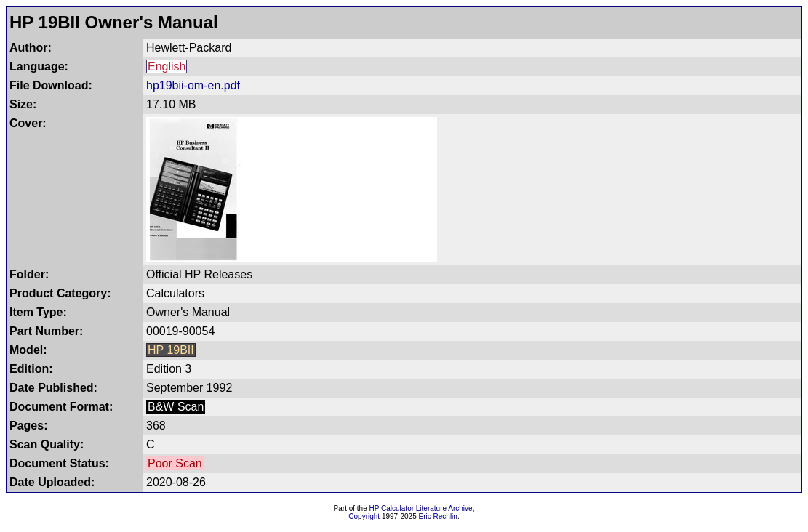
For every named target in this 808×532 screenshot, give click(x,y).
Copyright (364, 516)
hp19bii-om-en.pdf (193, 85)
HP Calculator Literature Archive (421, 508)
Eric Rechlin (438, 516)
